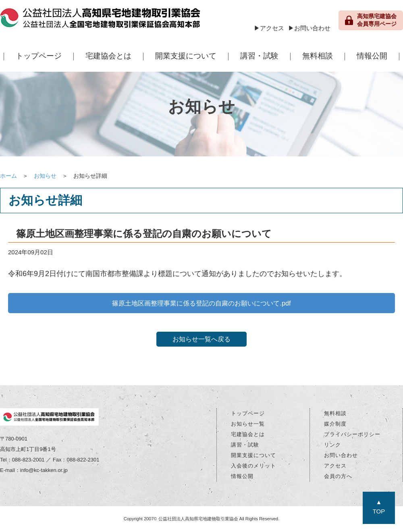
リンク (332, 447)
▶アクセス (269, 28)
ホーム (8, 176)
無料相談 (318, 56)
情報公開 (372, 56)
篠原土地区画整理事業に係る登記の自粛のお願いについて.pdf (201, 303)
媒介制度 (335, 426)
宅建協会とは (108, 56)
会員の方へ (338, 478)
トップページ (39, 56)
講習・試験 (259, 56)
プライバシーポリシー (352, 436)
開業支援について (186, 56)
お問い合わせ (341, 457)
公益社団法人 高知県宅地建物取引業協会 (101, 20)
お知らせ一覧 (248, 426)
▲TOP (379, 507)
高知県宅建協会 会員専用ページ (371, 20)
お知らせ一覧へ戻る (201, 341)
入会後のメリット (253, 468)
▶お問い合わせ (309, 28)
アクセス (335, 468)
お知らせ (45, 176)
